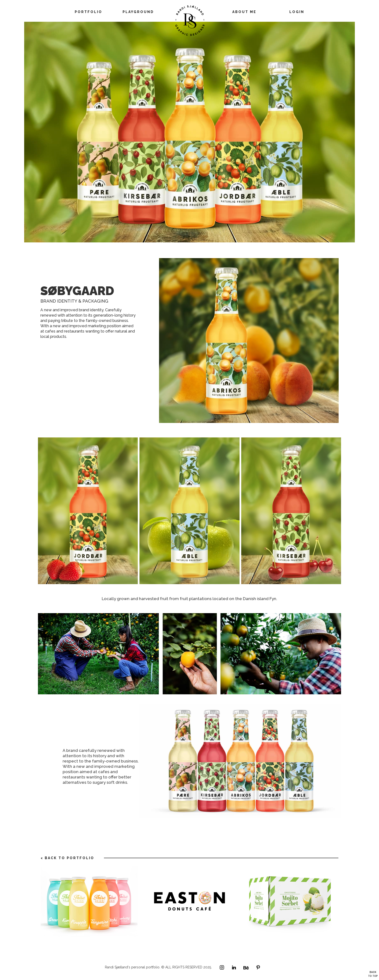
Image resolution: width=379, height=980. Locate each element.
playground (138, 12)
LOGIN (297, 12)
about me (244, 12)
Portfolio (88, 12)
